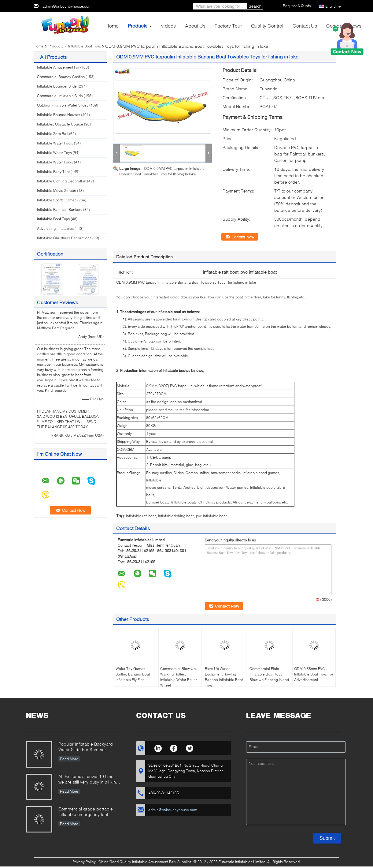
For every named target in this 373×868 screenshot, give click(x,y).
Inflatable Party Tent (53, 172)
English (333, 6)
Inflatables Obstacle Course (60, 124)
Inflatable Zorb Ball (53, 134)
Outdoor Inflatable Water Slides (63, 105)
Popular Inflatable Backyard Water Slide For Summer (86, 747)
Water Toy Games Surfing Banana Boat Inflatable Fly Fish (133, 674)
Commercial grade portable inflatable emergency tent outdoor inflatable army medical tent (89, 812)
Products (138, 26)
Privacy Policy (84, 862)
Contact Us (305, 26)
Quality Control (267, 26)
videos (168, 26)
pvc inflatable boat (211, 516)
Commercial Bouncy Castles (61, 77)
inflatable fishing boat (176, 516)
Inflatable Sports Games (57, 200)
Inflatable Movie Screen (57, 191)
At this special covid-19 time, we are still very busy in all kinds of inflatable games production (90, 780)
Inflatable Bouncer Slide (57, 86)
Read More (69, 759)
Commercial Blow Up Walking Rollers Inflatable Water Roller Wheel (179, 677)
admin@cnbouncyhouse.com (67, 6)
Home (112, 26)
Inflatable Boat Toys (85, 46)
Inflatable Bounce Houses (59, 115)
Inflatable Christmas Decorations (64, 238)
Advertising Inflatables (55, 228)
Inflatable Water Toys (54, 153)
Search (255, 6)
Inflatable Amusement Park (59, 67)
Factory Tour (228, 26)
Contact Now (243, 237)
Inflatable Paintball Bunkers (60, 210)
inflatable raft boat (141, 516)
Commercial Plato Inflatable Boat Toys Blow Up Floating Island (269, 674)
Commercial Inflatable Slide (60, 96)
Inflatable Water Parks (55, 162)
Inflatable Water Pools (55, 143)
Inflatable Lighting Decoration (62, 181)
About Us (195, 26)
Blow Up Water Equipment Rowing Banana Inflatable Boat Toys (224, 677)
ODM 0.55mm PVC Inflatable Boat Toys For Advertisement (314, 674)
